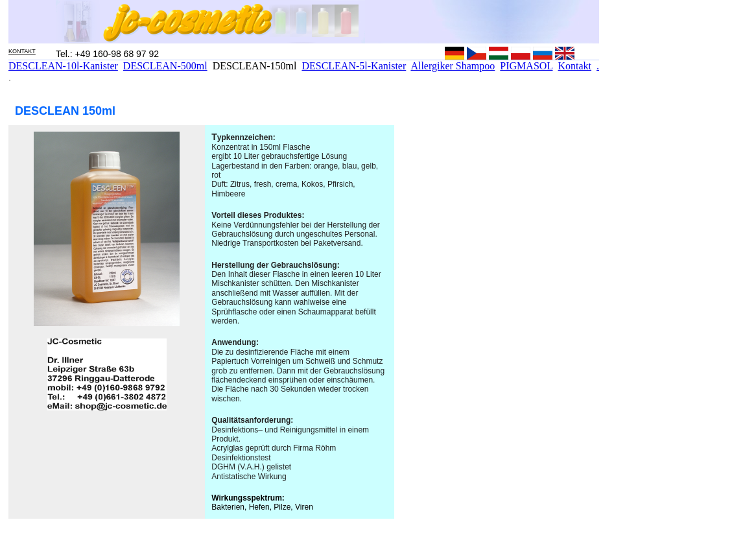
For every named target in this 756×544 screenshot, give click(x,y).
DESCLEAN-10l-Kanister (63, 66)
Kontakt (575, 66)
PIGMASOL (526, 66)
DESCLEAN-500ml (165, 66)
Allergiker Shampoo (453, 66)
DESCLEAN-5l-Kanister (354, 66)
